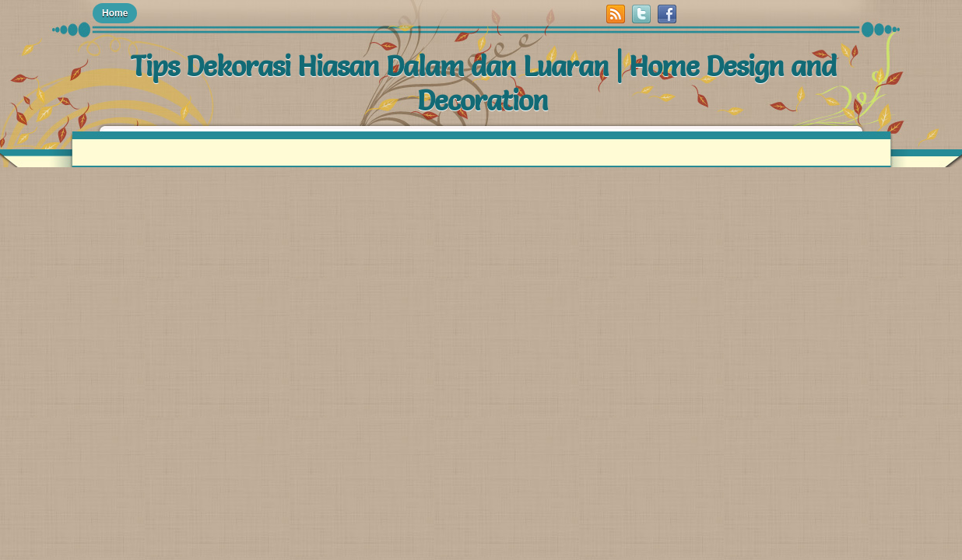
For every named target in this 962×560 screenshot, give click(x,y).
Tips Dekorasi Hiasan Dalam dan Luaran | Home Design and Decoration (483, 83)
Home (115, 13)
